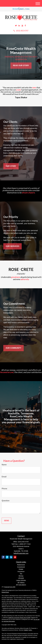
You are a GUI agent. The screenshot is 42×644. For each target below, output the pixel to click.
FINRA (26, 630)
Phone (4, 489)
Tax (21, 574)
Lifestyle (21, 578)
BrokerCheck (5, 592)
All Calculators (21, 585)
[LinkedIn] (19, 26)
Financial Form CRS (10, 587)
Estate (21, 569)
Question (6, 501)
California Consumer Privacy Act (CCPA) (19, 618)
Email (4, 477)
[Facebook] (25, 26)
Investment (21, 567)
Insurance (21, 571)
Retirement (21, 565)
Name (4, 465)
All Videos (21, 583)
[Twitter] (16, 26)
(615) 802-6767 (21, 31)
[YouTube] (22, 26)
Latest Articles (21, 580)
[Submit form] (6, 521)
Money (21, 576)
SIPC (30, 630)
